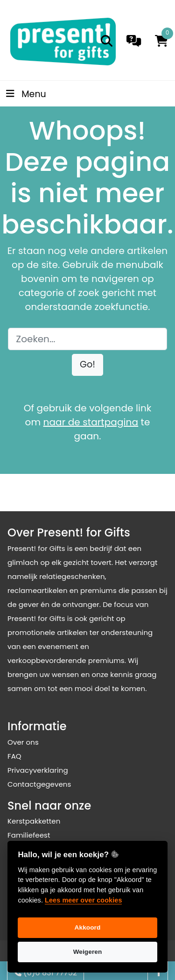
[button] (87, 365)
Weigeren (88, 952)
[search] (107, 41)
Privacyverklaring (38, 770)
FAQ (14, 756)
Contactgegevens (39, 784)
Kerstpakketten (34, 821)
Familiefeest (29, 835)
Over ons (23, 742)
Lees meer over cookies (83, 900)
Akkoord (88, 927)
